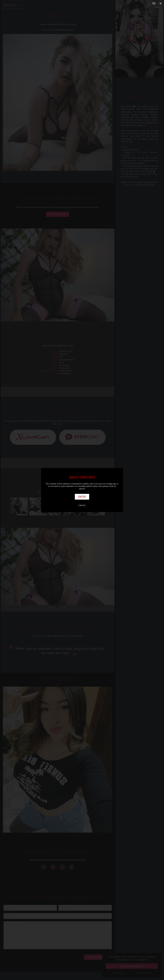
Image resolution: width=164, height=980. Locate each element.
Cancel (82, 505)
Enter (82, 497)
